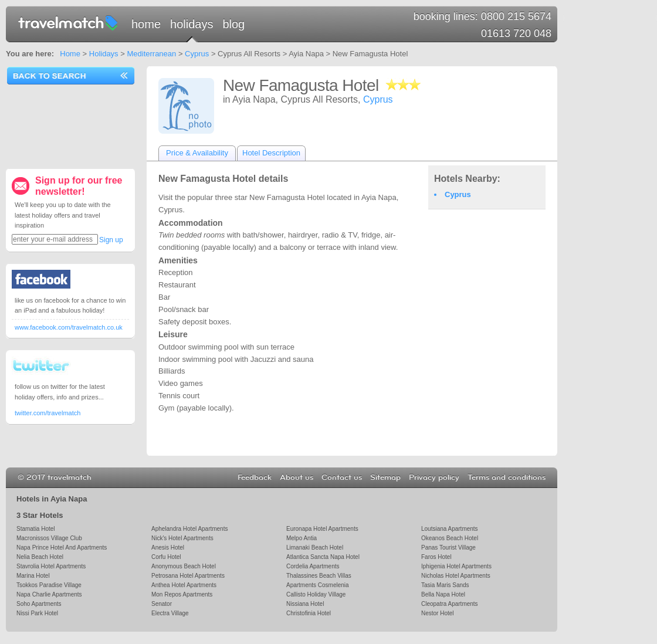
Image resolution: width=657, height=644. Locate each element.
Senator (162, 604)
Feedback (255, 477)
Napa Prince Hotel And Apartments (62, 548)
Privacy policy (434, 477)
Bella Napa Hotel (443, 594)
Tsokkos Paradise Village (49, 585)
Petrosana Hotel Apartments (188, 576)
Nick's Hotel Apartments (182, 538)
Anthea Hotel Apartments (184, 585)
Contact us (342, 477)
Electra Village (170, 613)
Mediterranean (151, 54)
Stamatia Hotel (35, 529)
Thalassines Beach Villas (319, 576)
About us (297, 477)
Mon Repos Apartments (182, 594)
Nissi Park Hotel (37, 613)
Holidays (192, 24)
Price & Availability (197, 153)
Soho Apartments (39, 604)
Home (146, 24)
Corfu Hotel (166, 557)
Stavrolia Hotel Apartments (51, 566)
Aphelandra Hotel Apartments (189, 529)
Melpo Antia (302, 538)
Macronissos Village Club (49, 538)
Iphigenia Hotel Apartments (456, 566)
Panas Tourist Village (448, 548)
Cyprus (197, 54)
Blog (233, 24)
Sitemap (385, 477)
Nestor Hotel (438, 613)
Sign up (111, 240)
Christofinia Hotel (309, 613)
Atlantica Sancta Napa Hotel (323, 557)
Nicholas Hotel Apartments (456, 576)
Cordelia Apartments (313, 566)
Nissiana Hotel (305, 604)
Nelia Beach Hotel (40, 557)
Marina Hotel (33, 576)
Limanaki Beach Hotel (315, 548)
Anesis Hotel (168, 548)
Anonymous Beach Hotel (184, 566)
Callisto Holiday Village (316, 594)
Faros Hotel (436, 557)
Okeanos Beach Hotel (450, 538)
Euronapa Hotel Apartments (322, 529)
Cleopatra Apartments (450, 604)
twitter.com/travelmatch (48, 413)
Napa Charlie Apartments (49, 594)
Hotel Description (271, 153)
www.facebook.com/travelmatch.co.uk (69, 327)
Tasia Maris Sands (445, 585)
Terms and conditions (507, 477)
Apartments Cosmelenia (318, 585)
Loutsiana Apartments (450, 529)
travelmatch (69, 22)
